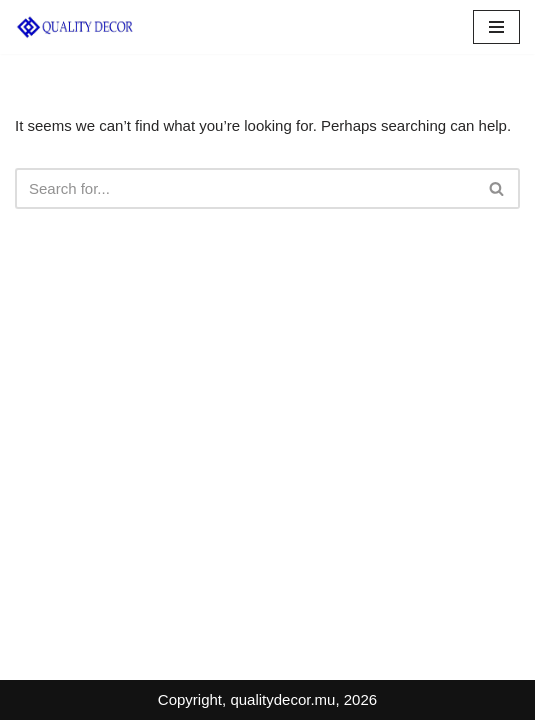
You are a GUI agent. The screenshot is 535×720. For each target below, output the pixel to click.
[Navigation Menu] (496, 27)
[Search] (245, 188)
